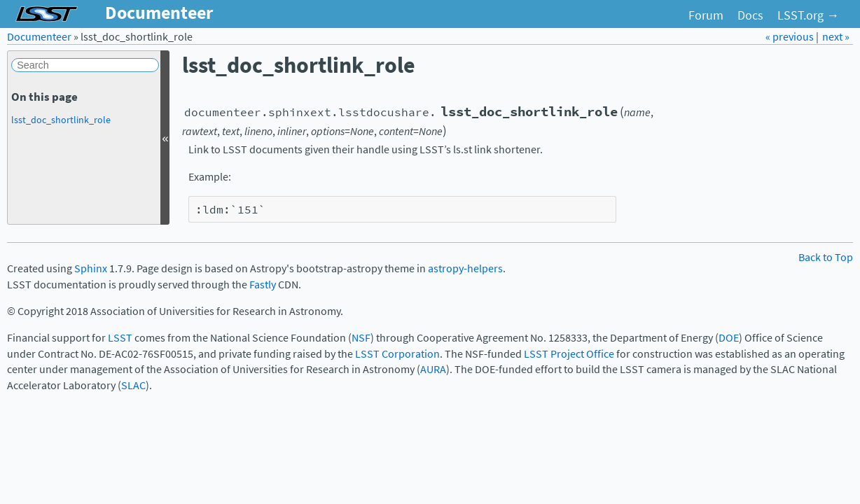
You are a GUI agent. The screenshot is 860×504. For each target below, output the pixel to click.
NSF (361, 338)
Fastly (263, 285)
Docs (750, 15)
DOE (729, 338)
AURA (433, 369)
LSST (120, 338)
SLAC (133, 385)
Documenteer (39, 37)
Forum (706, 15)
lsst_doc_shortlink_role (61, 120)
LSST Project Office (569, 354)
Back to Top (826, 257)
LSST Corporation (397, 354)
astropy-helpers (465, 268)
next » (836, 37)
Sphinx (91, 268)
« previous (791, 37)
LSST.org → (808, 15)
